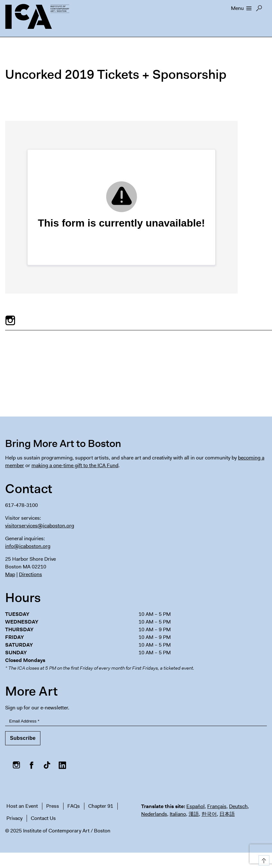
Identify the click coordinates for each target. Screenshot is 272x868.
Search (259, 10)
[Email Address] (136, 721)
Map (10, 574)
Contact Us (43, 818)
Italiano (178, 814)
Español (195, 806)
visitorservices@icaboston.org (40, 526)
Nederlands (154, 814)
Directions (30, 574)
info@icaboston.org (28, 546)
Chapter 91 (101, 806)
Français (217, 806)
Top (263, 859)
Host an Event (22, 806)
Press (53, 806)
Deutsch (238, 806)
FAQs (74, 806)
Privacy (14, 818)
